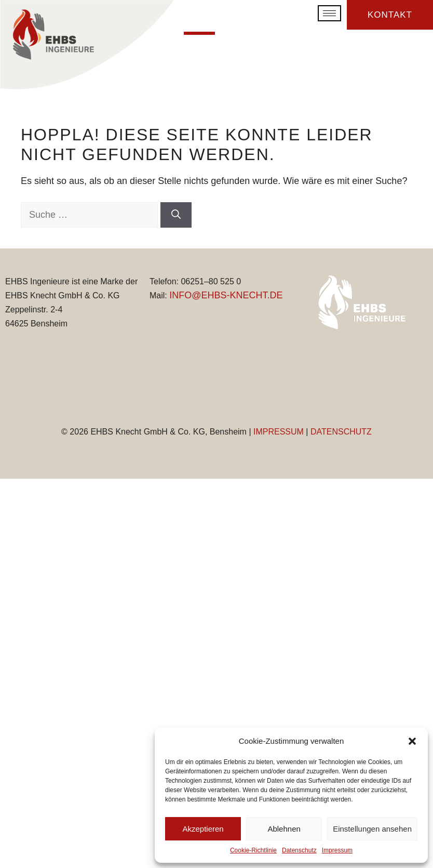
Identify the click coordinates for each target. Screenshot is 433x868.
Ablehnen (284, 829)
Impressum (337, 850)
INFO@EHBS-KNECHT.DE (226, 295)
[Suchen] (176, 215)
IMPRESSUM (279, 432)
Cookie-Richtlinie (253, 850)
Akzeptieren (203, 829)
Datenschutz (299, 850)
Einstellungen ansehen (372, 829)
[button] (412, 741)
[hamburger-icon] (329, 13)
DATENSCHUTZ (341, 432)
